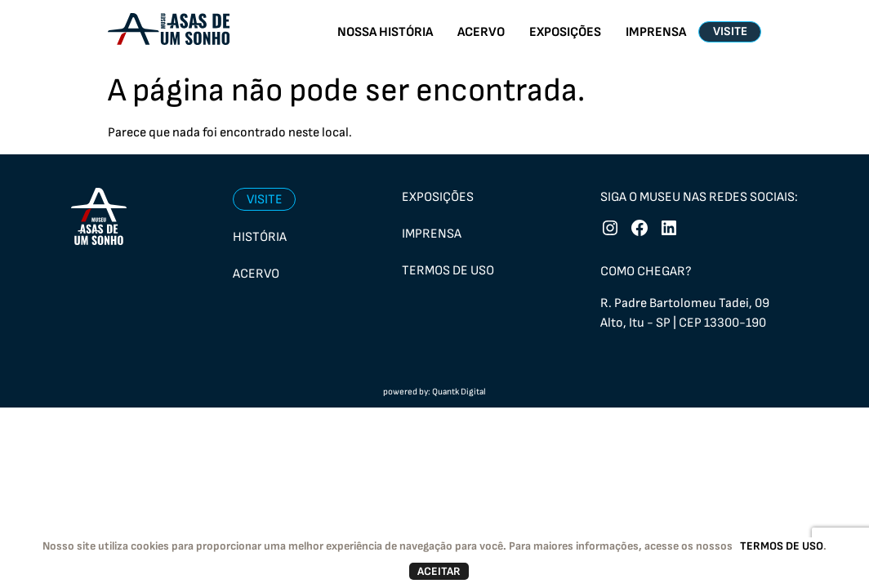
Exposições (438, 197)
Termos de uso (448, 271)
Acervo (256, 274)
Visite (265, 200)
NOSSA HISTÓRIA (385, 32)
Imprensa (432, 234)
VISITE (730, 31)
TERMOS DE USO (782, 546)
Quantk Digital (459, 392)
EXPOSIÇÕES (565, 32)
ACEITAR (439, 571)
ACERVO (481, 32)
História (260, 237)
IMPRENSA (656, 32)
